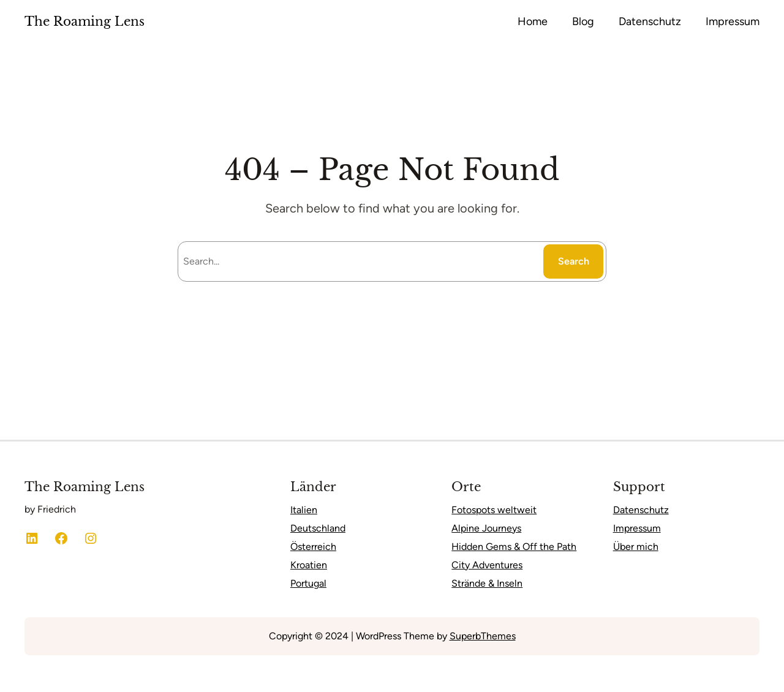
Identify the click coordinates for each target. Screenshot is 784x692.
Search (574, 261)
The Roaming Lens (85, 21)
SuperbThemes (483, 636)
